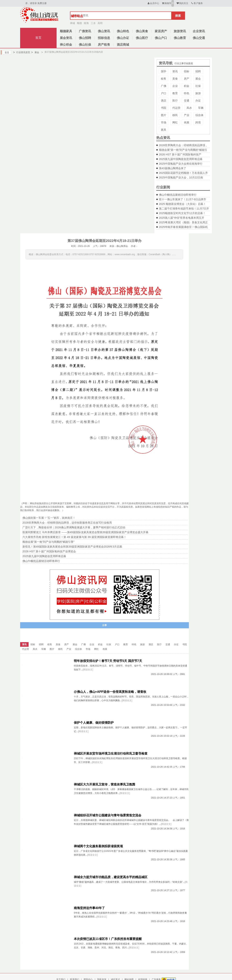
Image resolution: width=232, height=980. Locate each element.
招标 (187, 71)
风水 (189, 108)
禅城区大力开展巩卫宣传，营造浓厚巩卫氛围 (104, 784)
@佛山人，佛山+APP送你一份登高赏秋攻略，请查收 (110, 692)
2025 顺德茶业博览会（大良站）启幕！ (182, 204)
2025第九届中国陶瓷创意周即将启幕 (181, 159)
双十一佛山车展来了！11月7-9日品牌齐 (183, 199)
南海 (86, 23)
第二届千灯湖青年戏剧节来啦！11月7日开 (184, 209)
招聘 (198, 71)
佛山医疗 (142, 38)
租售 (164, 79)
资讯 (175, 71)
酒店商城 (123, 45)
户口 (164, 93)
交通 (187, 101)
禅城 (72, 23)
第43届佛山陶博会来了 (173, 168)
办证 (198, 101)
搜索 (178, 16)
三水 (93, 23)
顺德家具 (66, 31)
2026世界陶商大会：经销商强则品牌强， (183, 145)
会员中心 (153, 3)
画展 (187, 122)
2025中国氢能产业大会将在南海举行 (181, 164)
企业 (175, 86)
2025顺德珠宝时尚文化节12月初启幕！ (182, 213)
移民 (175, 115)
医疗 (175, 101)
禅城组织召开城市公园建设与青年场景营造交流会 (108, 815)
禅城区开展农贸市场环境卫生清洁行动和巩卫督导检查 (111, 754)
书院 (164, 108)
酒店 (164, 101)
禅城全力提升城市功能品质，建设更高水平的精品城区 (111, 877)
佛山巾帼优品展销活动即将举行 (178, 195)
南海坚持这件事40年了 (89, 908)
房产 (187, 79)
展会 (35, 52)
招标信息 (104, 38)
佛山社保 (85, 45)
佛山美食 (142, 31)
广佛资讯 (85, 31)
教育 (175, 93)
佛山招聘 (85, 38)
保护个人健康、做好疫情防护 (94, 723)
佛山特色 (123, 31)
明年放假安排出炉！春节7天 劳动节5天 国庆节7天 (108, 661)
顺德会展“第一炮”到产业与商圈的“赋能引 (183, 150)
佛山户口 (161, 38)
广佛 (164, 86)
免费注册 (42, 3)
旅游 (198, 93)
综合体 (199, 115)
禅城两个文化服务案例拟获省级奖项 (98, 846)
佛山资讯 (104, 31)
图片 (164, 115)
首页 (38, 38)
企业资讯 (199, 31)
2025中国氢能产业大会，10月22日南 (181, 177)
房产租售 (104, 45)
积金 (187, 86)
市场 (164, 122)
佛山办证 (123, 38)
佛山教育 (180, 38)
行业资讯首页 (22, 52)
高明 (100, 23)
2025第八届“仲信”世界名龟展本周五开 (182, 218)
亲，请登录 (31, 3)
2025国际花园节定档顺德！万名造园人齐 (183, 173)
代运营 (176, 108)
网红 (175, 122)
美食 (175, 79)
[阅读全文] (88, 670)
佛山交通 (199, 38)
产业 (187, 115)
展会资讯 (66, 38)
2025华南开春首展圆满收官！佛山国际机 (183, 227)
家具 (164, 130)
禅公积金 (66, 45)
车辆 (201, 108)
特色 (187, 93)
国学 (164, 71)
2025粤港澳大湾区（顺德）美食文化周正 (183, 222)
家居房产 (161, 31)
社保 (198, 86)
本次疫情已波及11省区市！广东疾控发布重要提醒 (108, 939)
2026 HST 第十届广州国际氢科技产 (180, 154)
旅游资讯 (180, 31)
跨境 (198, 122)
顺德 (79, 23)
